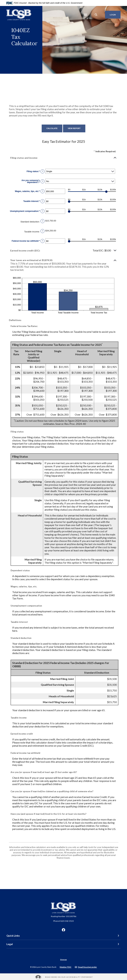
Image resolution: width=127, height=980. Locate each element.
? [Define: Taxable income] (42, 231)
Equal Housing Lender (87, 967)
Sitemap (63, 959)
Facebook (63, 930)
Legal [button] (10, 944)
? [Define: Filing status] (42, 171)
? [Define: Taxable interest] (42, 201)
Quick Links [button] (13, 936)
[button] (63, 158)
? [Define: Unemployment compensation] (42, 211)
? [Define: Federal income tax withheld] (42, 241)
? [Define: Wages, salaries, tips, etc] (42, 191)
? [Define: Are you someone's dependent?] (42, 181)
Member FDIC (66, 967)
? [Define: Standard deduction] (42, 221)
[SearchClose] (96, 15)
